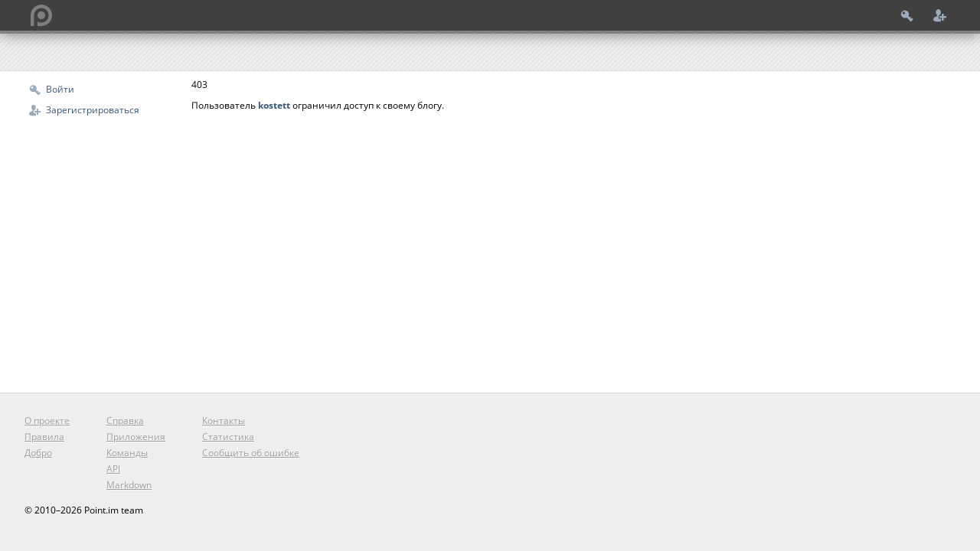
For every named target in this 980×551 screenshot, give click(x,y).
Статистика (228, 437)
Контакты (224, 421)
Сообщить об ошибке (251, 453)
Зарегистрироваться (93, 110)
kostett (274, 105)
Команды (127, 453)
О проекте (47, 421)
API (113, 469)
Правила (44, 437)
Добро (38, 453)
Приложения (136, 437)
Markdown (129, 485)
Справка (125, 421)
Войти (60, 89)
